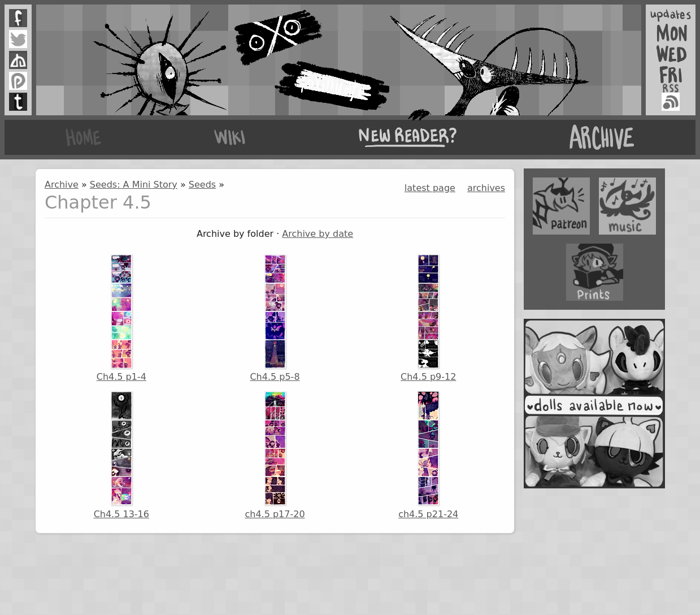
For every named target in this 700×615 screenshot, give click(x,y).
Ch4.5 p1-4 (121, 318)
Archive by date (318, 234)
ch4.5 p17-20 (275, 455)
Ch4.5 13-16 (121, 455)
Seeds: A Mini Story (134, 185)
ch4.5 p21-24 (428, 455)
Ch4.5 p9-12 (428, 318)
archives (486, 188)
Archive (62, 185)
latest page (430, 188)
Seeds (202, 185)
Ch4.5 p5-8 (275, 318)
